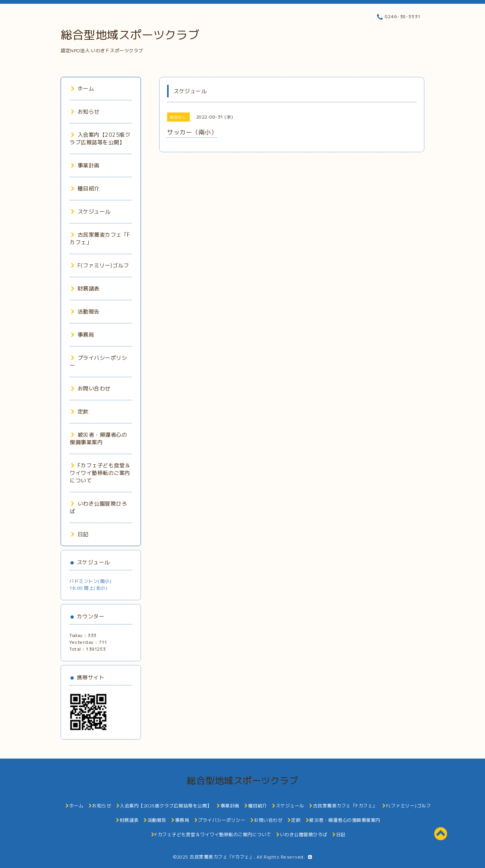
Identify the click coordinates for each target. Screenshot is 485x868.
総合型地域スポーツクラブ (130, 35)
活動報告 (85, 311)
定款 (80, 411)
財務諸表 (85, 288)
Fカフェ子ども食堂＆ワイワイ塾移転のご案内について (100, 473)
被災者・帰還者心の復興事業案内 (98, 438)
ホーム (82, 88)
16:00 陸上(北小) (88, 588)
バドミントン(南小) (90, 581)
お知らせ (85, 112)
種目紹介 (85, 188)
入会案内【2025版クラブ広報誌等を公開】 (100, 138)
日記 (80, 534)
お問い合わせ (91, 388)
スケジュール (91, 212)
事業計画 (85, 165)
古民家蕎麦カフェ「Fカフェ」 (222, 857)
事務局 (82, 335)
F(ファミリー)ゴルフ (100, 265)
